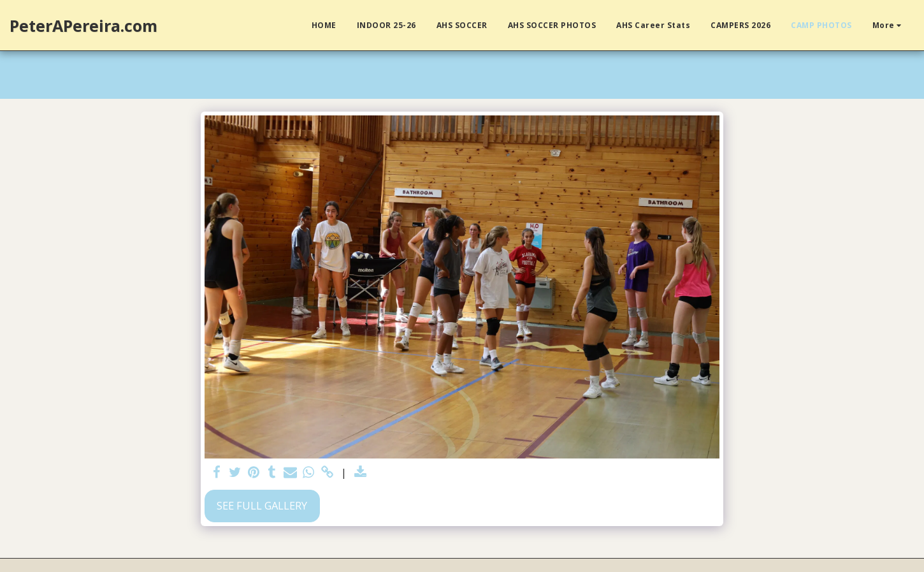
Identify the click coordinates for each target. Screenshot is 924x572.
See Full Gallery (262, 505)
